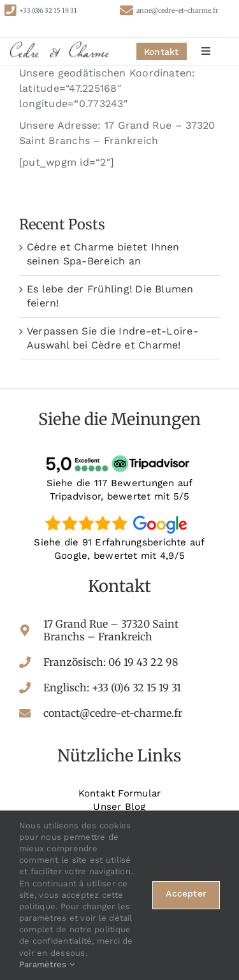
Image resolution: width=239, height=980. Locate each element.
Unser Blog (119, 807)
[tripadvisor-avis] (120, 455)
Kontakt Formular (120, 793)
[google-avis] (120, 515)
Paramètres (47, 964)
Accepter (186, 893)
